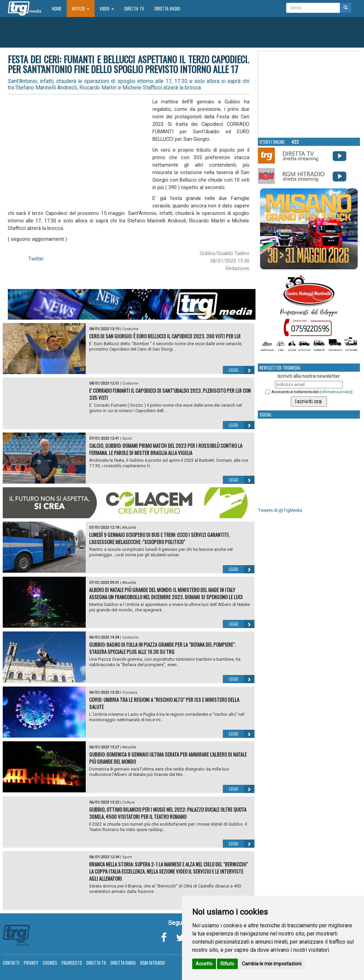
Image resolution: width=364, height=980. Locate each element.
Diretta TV (134, 9)
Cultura (128, 802)
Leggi (242, 370)
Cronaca (130, 692)
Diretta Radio (167, 9)
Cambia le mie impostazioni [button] (272, 964)
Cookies (50, 963)
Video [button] (107, 9)
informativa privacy (336, 392)
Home (59, 8)
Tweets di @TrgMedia (280, 510)
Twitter (36, 259)
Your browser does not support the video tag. (309, 94)
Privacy (31, 963)
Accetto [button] (204, 964)
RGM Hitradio (153, 963)
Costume (130, 329)
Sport (127, 438)
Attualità (129, 528)
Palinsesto (72, 963)
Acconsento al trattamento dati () (312, 392)
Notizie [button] (81, 9)
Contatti (11, 963)
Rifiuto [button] (227, 964)
